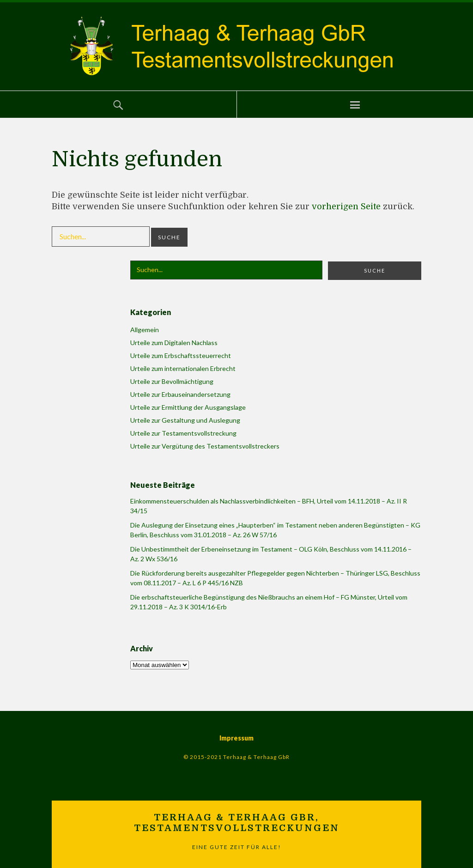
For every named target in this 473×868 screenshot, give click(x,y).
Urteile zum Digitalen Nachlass (174, 343)
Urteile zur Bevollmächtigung (172, 381)
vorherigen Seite (346, 206)
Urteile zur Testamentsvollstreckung (183, 433)
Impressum (236, 738)
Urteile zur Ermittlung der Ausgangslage (188, 407)
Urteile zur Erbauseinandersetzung (180, 394)
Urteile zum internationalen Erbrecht (183, 368)
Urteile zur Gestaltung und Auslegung (185, 420)
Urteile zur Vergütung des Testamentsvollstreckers (205, 446)
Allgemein (145, 330)
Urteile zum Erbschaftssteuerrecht (181, 355)
